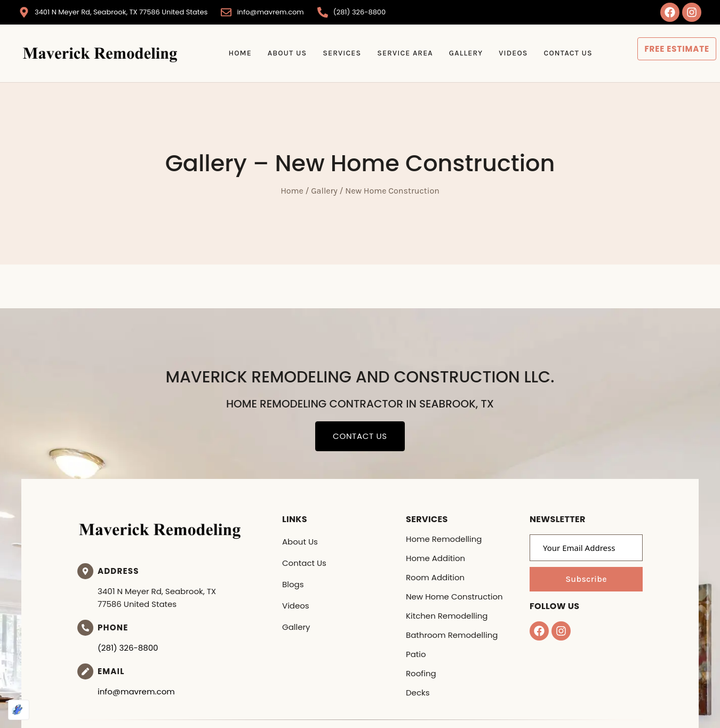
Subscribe (586, 579)
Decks (418, 693)
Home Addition (435, 558)
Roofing (421, 673)
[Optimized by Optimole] (19, 710)
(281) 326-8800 (128, 648)
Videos (513, 53)
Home (240, 53)
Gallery (466, 53)
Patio (416, 654)
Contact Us (568, 53)
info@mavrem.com (136, 691)
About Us (287, 53)
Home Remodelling (444, 539)
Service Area (405, 53)
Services (342, 53)
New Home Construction (454, 597)
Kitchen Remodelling (447, 616)
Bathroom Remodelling (452, 635)
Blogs (293, 584)
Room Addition (435, 577)
